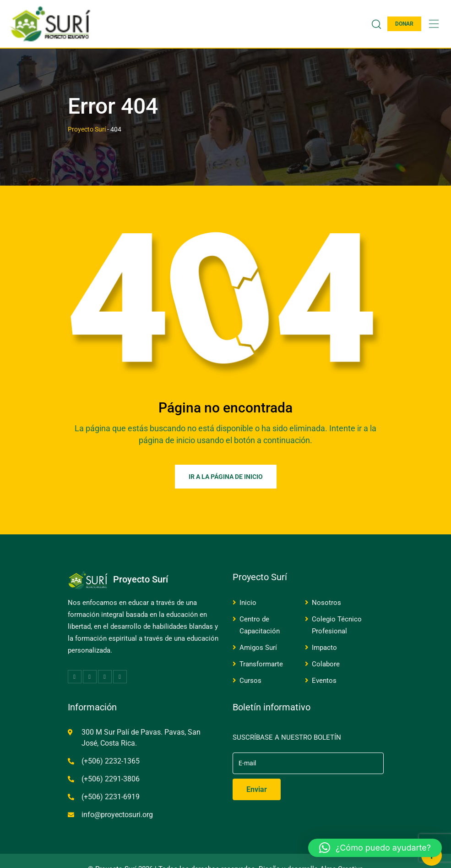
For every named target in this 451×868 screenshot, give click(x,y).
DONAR (404, 24)
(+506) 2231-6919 (111, 797)
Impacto (324, 648)
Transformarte (261, 664)
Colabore (326, 664)
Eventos (324, 681)
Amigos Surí (258, 648)
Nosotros (326, 603)
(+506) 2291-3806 (111, 779)
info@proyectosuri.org (117, 815)
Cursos (250, 681)
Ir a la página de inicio (226, 477)
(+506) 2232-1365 (111, 761)
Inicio (248, 603)
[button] (375, 848)
